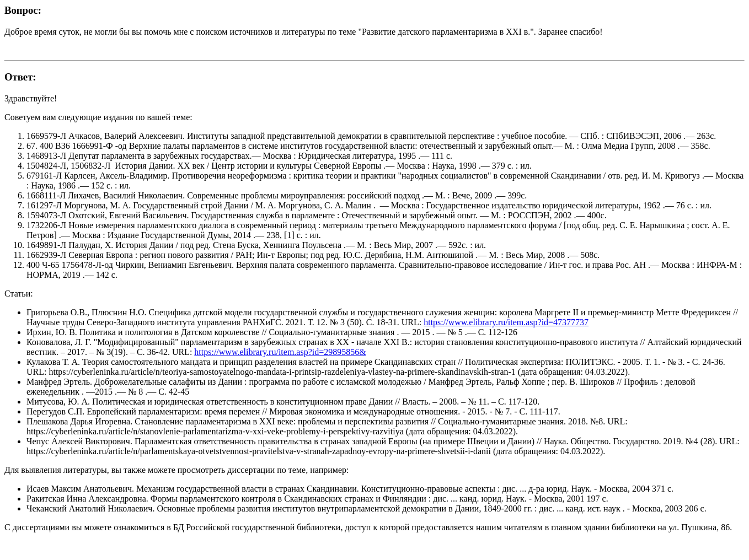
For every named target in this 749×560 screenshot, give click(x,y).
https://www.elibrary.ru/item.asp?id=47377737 (506, 322)
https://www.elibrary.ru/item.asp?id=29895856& (280, 352)
